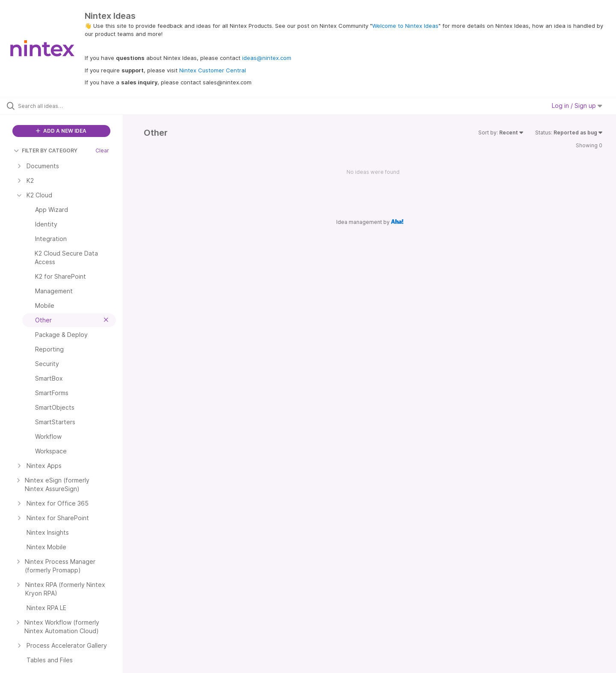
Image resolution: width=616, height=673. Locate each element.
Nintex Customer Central (213, 70)
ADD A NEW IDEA (61, 131)
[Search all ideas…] (72, 106)
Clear (102, 150)
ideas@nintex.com (267, 58)
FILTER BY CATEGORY (46, 150)
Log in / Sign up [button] (577, 106)
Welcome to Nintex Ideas (405, 26)
